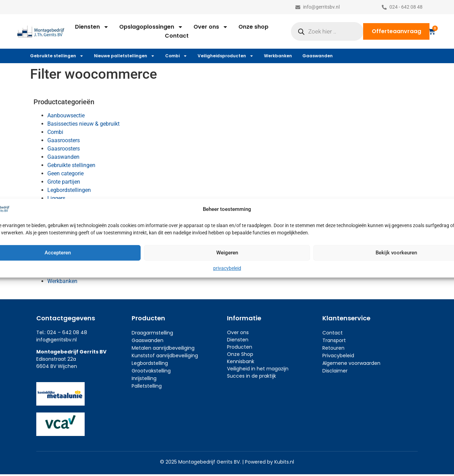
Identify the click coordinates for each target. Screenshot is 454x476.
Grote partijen (64, 182)
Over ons (211, 27)
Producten (240, 347)
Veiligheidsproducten (226, 56)
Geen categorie (65, 173)
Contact (177, 36)
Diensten (92, 27)
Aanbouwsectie (66, 115)
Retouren (333, 348)
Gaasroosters (64, 140)
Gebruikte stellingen (57, 56)
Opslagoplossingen (151, 27)
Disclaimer (335, 371)
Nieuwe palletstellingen (124, 56)
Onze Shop (240, 354)
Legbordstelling (150, 363)
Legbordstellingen (69, 190)
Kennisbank (241, 361)
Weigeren (227, 253)
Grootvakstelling (151, 371)
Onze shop (253, 27)
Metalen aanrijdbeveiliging (163, 348)
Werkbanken (278, 56)
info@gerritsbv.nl (56, 340)
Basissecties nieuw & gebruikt (83, 124)
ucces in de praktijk (253, 376)
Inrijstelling (144, 378)
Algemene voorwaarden (351, 363)
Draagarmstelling (152, 333)
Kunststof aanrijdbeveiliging (165, 356)
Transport (334, 340)
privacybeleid (227, 268)
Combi (176, 56)
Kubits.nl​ (284, 462)
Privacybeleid (338, 356)
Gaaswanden (318, 56)
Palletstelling (147, 386)
